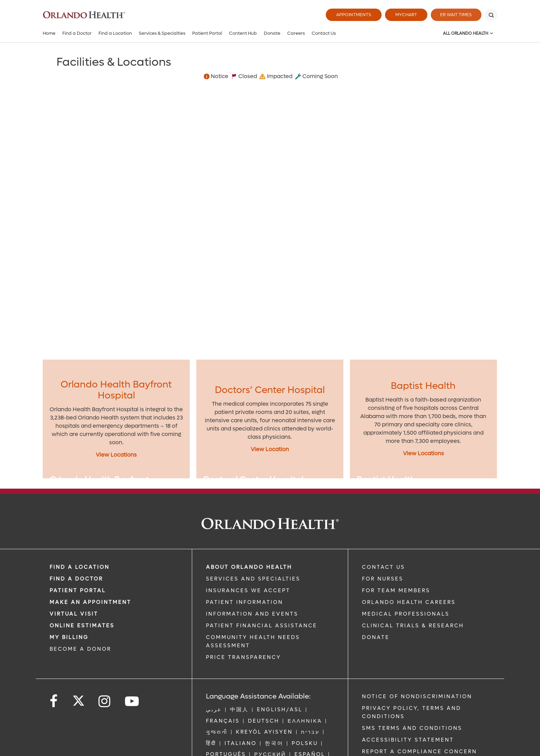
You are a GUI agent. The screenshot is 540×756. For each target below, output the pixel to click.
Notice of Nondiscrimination (417, 696)
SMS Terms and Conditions (412, 728)
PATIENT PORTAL (78, 590)
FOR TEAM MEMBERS (396, 590)
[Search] (491, 15)
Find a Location (115, 33)
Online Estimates (82, 626)
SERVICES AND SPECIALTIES (253, 579)
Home (49, 33)
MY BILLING (69, 637)
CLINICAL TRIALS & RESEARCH (413, 626)
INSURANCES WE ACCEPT (248, 590)
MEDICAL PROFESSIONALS (406, 614)
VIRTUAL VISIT (74, 614)
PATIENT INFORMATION (245, 602)
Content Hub (243, 33)
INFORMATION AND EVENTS (252, 614)
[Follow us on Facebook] (54, 701)
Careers (296, 33)
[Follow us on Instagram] (105, 701)
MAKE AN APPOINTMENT (90, 602)
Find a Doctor (77, 33)
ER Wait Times (455, 15)
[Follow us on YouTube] (132, 701)
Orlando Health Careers (409, 602)
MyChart (404, 15)
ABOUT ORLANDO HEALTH (249, 567)
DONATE (376, 637)
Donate (272, 33)
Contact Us (324, 33)
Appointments (352, 15)
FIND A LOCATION (80, 567)
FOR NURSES (383, 579)
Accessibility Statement (408, 740)
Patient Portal (207, 33)
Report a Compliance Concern (419, 752)
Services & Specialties (162, 33)
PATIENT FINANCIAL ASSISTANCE (262, 626)
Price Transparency (243, 657)
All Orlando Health (466, 33)
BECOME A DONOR (80, 649)
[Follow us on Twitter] (79, 699)
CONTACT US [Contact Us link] (383, 567)
